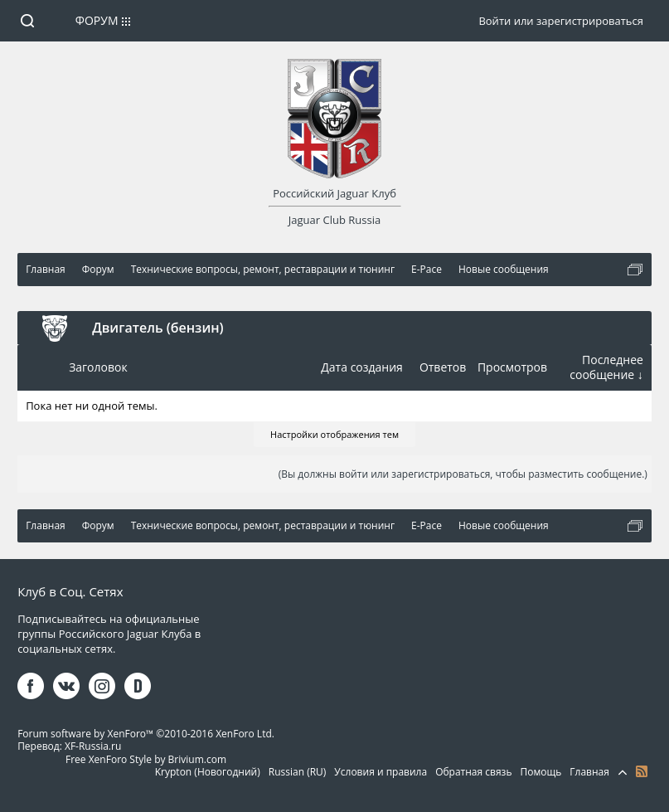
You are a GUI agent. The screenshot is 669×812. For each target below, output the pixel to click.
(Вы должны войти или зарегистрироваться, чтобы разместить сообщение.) (463, 474)
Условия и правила (381, 772)
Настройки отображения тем (334, 434)
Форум (97, 20)
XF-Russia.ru (93, 746)
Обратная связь (473, 772)
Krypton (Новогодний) (208, 772)
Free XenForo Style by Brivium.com (146, 759)
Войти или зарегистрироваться (560, 21)
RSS (642, 771)
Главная (589, 772)
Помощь (541, 772)
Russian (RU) (298, 772)
